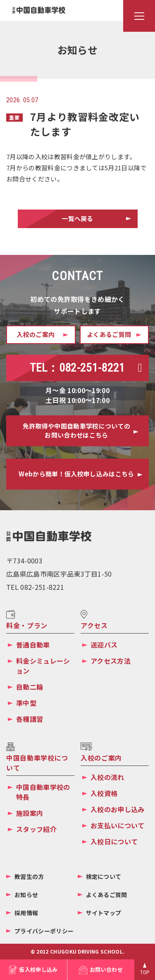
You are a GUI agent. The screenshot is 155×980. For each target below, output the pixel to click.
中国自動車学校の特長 (43, 792)
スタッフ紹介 (36, 829)
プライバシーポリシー (44, 931)
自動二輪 (30, 687)
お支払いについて (118, 825)
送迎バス (104, 645)
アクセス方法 (111, 661)
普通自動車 (33, 645)
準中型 (26, 703)
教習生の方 (29, 876)
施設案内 (30, 813)
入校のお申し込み (118, 809)
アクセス (94, 625)
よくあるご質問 (107, 895)
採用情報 (26, 913)
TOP (145, 972)
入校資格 (104, 793)
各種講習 (30, 719)
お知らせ (26, 895)
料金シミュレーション (43, 666)
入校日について (114, 841)
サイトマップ (104, 913)
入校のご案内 (101, 758)
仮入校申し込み (38, 969)
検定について (104, 876)
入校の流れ (107, 777)
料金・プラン (27, 625)
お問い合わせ (106, 969)
